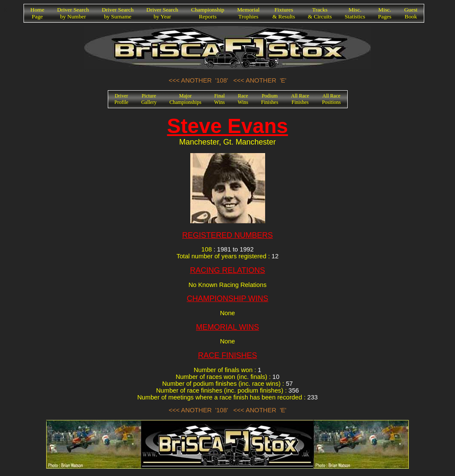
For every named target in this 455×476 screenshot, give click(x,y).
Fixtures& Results (284, 13)
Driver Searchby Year (162, 13)
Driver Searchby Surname (118, 13)
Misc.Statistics (355, 13)
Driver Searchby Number (73, 13)
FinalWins (220, 99)
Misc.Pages (385, 13)
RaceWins (243, 99)
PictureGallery (149, 99)
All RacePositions (331, 99)
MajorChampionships (185, 99)
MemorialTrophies (249, 13)
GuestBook (411, 13)
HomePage (37, 13)
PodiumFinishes (270, 99)
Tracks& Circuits (320, 13)
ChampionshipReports (208, 13)
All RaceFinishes (300, 99)
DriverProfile (122, 99)
